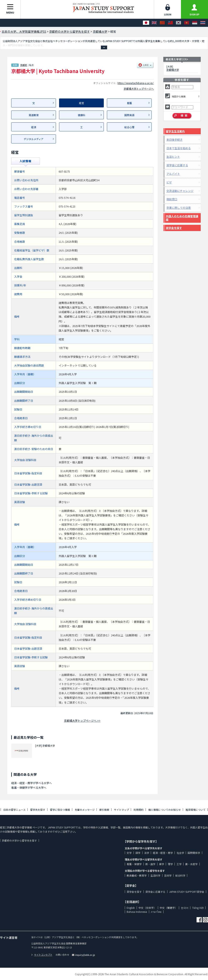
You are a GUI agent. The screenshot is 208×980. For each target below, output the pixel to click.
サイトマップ (121, 810)
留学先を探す (38, 810)
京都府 (24, 65)
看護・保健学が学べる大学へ (29, 788)
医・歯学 (150, 864)
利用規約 (139, 810)
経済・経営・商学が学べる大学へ (32, 783)
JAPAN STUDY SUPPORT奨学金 (187, 892)
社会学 (180, 853)
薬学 (162, 864)
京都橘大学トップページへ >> (82, 721)
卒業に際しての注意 (179, 208)
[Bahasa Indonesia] (195, 23)
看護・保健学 (134, 864)
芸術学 (168, 875)
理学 (170, 864)
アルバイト (173, 174)
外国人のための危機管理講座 (182, 218)
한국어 (185, 908)
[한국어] (178, 23)
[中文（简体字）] (162, 23)
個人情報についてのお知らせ (165, 810)
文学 (129, 853)
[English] (154, 23)
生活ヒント (173, 157)
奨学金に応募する (177, 165)
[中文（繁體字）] (170, 23)
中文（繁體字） (168, 908)
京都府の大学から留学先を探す (19, 840)
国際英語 (129, 115)
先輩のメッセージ (85, 810)
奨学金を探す (174, 228)
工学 (179, 864)
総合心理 (129, 127)
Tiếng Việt (198, 908)
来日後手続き (175, 140)
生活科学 (155, 875)
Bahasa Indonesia (137, 912)
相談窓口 (172, 199)
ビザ (169, 182)
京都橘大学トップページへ (139, 89)
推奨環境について (196, 810)
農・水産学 (191, 864)
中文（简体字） (147, 908)
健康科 (82, 115)
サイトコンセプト (42, 955)
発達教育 (34, 115)
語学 (138, 853)
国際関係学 (194, 853)
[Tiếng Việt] (187, 23)
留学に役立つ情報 (60, 810)
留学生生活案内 (175, 131)
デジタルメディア (34, 139)
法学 (147, 853)
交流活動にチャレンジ (180, 191)
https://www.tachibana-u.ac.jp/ (136, 83)
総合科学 (180, 875)
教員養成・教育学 (137, 875)
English (131, 908)
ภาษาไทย (156, 912)
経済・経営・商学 (163, 853)
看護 (129, 103)
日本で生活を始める (179, 148)
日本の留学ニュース (14, 810)
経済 (34, 127)
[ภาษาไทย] (203, 23)
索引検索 (104, 810)
